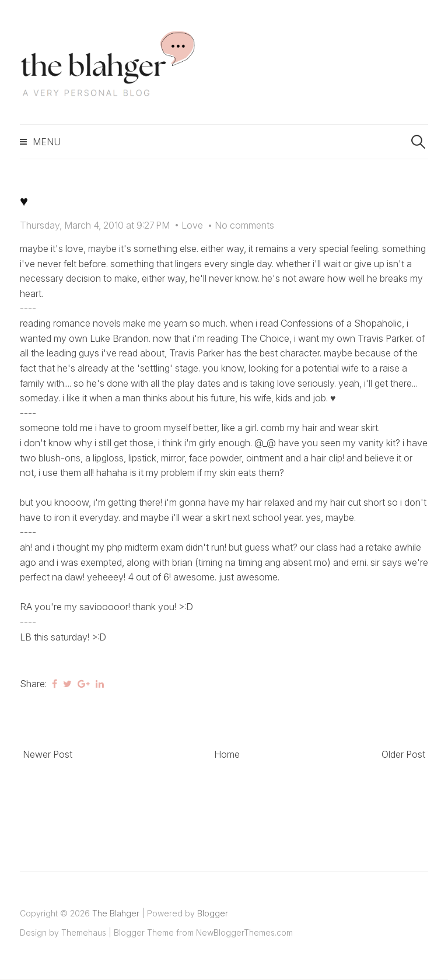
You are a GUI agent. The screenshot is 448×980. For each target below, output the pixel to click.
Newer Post (48, 754)
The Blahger (116, 913)
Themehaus (84, 932)
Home (227, 754)
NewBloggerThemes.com (244, 932)
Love (192, 225)
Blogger (213, 913)
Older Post (403, 754)
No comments (244, 225)
